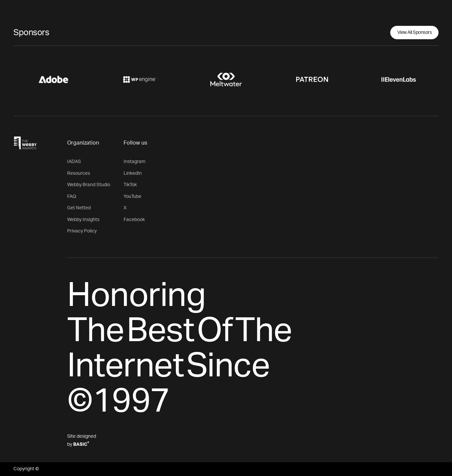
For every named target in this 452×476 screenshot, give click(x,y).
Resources (79, 173)
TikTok (130, 185)
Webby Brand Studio (89, 185)
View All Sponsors (415, 33)
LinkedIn (133, 173)
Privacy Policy (82, 231)
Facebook (134, 220)
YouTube (132, 197)
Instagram (134, 162)
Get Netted (79, 208)
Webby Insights (83, 220)
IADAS (74, 162)
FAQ (72, 197)
